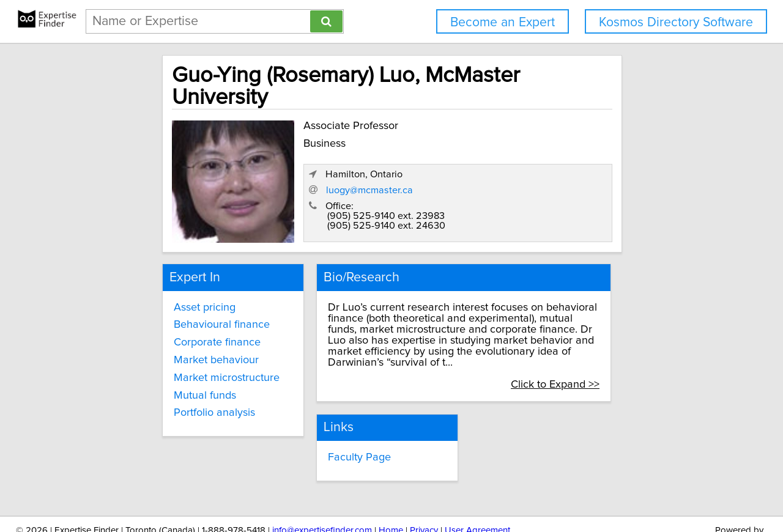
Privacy (424, 488)
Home (391, 488)
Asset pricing (160, 278)
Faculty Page (336, 416)
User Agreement (477, 488)
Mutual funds (160, 366)
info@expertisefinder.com (322, 488)
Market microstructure (182, 349)
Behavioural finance (177, 295)
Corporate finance (173, 313)
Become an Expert (503, 22)
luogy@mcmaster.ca (531, 162)
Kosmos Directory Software (676, 22)
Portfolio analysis (170, 383)
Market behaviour (172, 331)
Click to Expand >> (610, 344)
